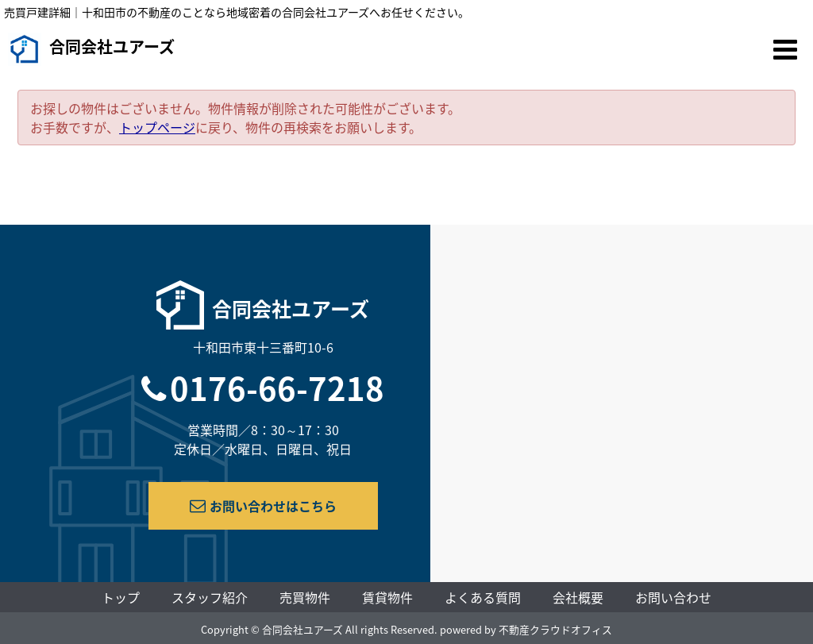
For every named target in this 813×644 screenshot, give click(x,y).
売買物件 (305, 597)
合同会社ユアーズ (91, 49)
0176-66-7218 (277, 388)
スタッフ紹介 (210, 597)
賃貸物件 (387, 597)
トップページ (157, 127)
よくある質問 (483, 597)
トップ (121, 597)
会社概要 (578, 597)
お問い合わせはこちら (263, 506)
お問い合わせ (673, 597)
